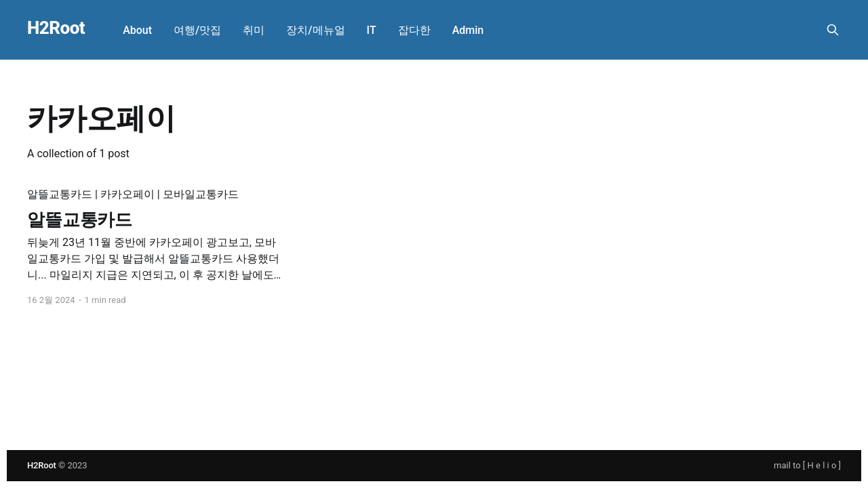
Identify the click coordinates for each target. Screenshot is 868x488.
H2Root (56, 28)
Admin (468, 30)
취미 (254, 30)
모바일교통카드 (201, 194)
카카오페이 (127, 194)
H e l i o (822, 465)
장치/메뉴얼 (315, 30)
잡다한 (414, 30)
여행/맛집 (197, 30)
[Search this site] (833, 30)
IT (372, 30)
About (137, 30)
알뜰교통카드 (60, 194)
